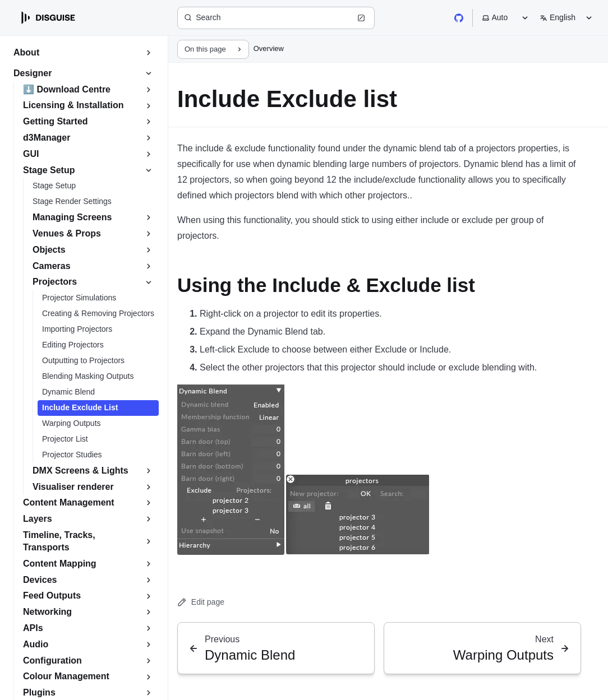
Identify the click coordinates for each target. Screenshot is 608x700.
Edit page (201, 602)
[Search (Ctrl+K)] (276, 18)
